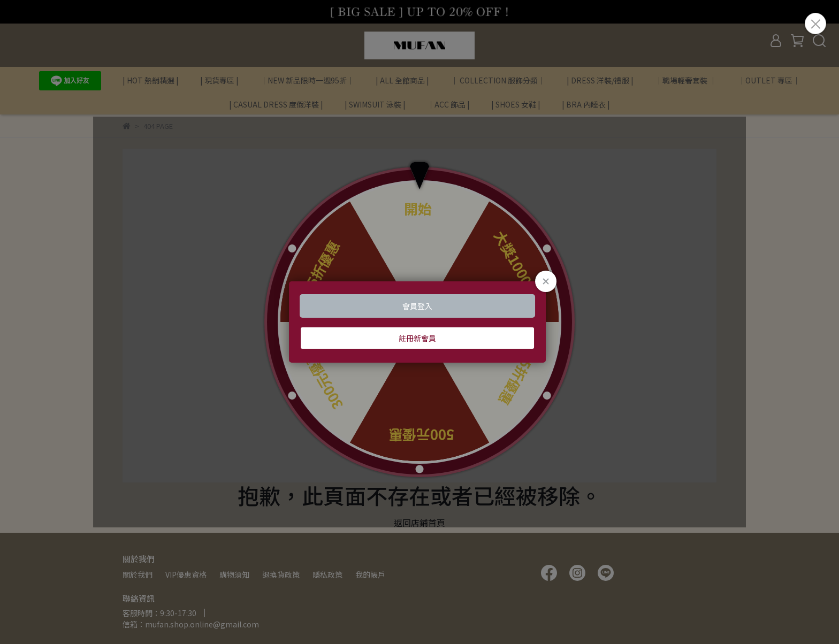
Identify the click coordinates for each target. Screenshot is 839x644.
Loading (419, 322)
